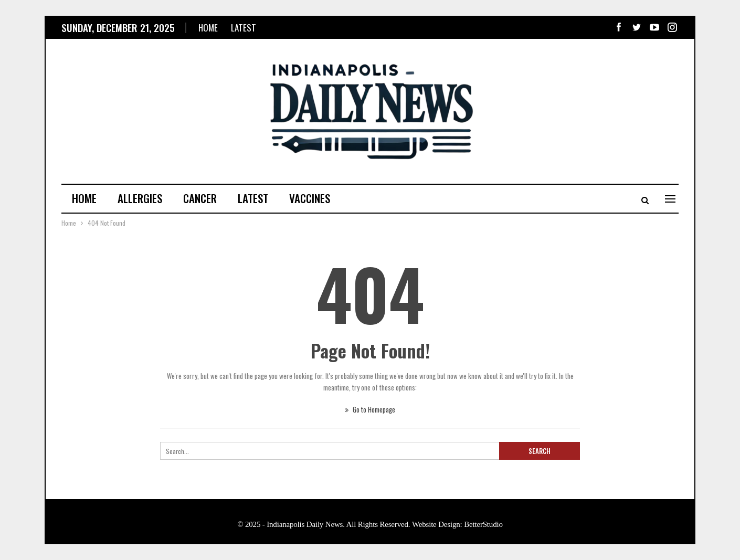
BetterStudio (483, 524)
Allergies (140, 198)
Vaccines (310, 198)
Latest (244, 28)
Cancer (200, 198)
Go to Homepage (370, 409)
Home (208, 28)
